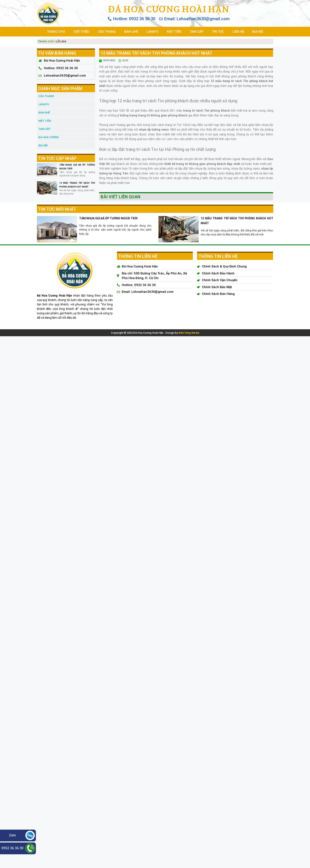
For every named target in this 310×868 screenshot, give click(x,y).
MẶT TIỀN (174, 32)
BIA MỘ (258, 32)
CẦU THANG (107, 32)
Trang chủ (46, 41)
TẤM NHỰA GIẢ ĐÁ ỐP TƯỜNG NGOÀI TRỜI (108, 218)
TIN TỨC (218, 32)
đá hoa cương (49, 137)
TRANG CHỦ (56, 32)
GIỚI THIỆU (81, 32)
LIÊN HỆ (238, 32)
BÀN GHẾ (131, 32)
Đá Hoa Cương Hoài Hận (169, 9)
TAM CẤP (197, 32)
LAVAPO (152, 32)
